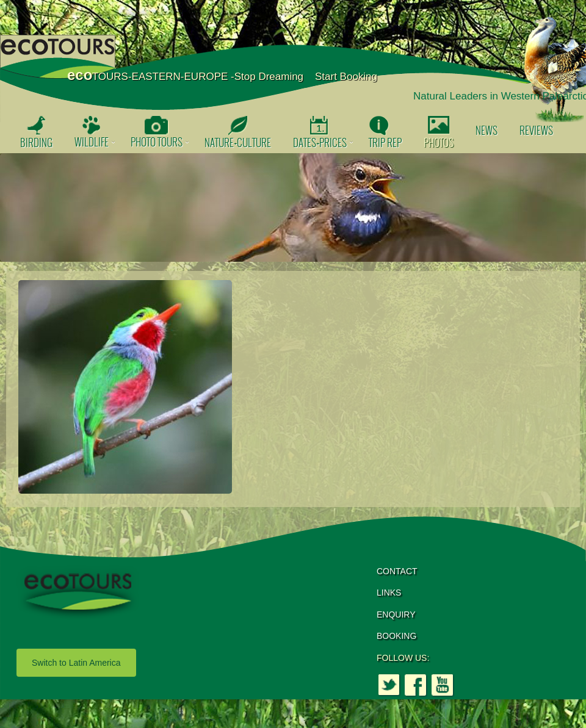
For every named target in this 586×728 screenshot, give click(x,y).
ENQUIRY (396, 614)
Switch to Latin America (76, 663)
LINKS (389, 593)
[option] (293, 207)
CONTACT (397, 571)
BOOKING (396, 636)
